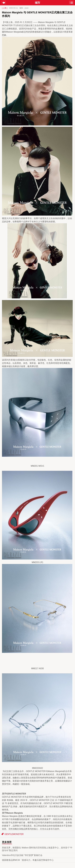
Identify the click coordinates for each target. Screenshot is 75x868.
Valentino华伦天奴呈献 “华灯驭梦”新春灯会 (22, 855)
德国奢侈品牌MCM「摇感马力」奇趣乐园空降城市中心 (28, 860)
